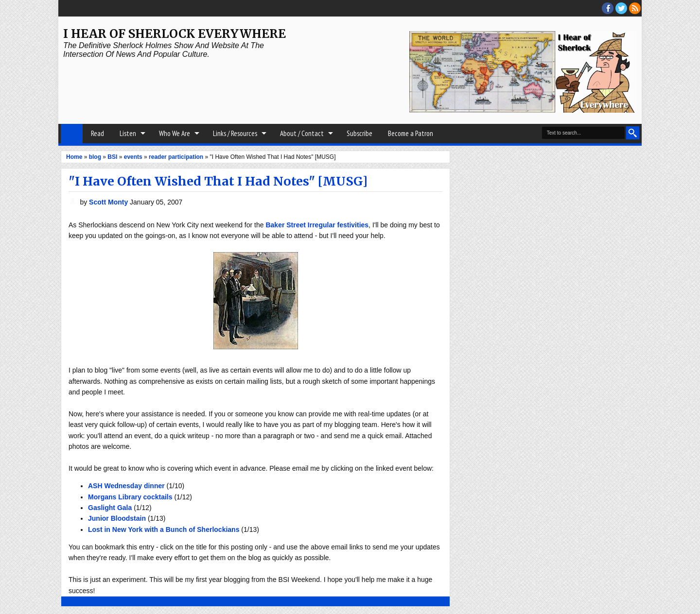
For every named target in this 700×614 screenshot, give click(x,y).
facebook (608, 8)
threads (621, 8)
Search (633, 133)
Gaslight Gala (110, 508)
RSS (635, 8)
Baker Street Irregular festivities (317, 225)
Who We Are (175, 133)
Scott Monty (109, 202)
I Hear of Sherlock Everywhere (175, 34)
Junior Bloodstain (117, 518)
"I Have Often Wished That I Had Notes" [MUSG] (218, 181)
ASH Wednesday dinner (126, 486)
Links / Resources (235, 133)
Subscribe (359, 133)
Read (97, 133)
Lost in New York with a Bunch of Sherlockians (164, 529)
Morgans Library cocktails (130, 497)
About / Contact (302, 133)
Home (72, 134)
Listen (128, 133)
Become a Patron (411, 133)
